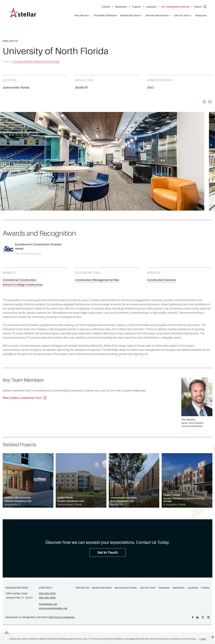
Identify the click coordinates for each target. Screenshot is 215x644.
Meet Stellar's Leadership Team (25, 398)
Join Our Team (148, 588)
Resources (164, 588)
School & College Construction (23, 285)
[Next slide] (210, 102)
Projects (136, 7)
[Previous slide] (204, 102)
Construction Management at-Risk (97, 280)
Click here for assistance (62, 617)
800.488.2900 (47, 598)
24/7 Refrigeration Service (175, 7)
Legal (203, 639)
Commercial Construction (19, 280)
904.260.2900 (47, 593)
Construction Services (161, 280)
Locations (151, 7)
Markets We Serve (102, 588)
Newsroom (121, 7)
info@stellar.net (48, 604)
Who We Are (82, 588)
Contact (106, 7)
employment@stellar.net (53, 608)
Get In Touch (108, 552)
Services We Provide (126, 588)
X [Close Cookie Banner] (213, 637)
